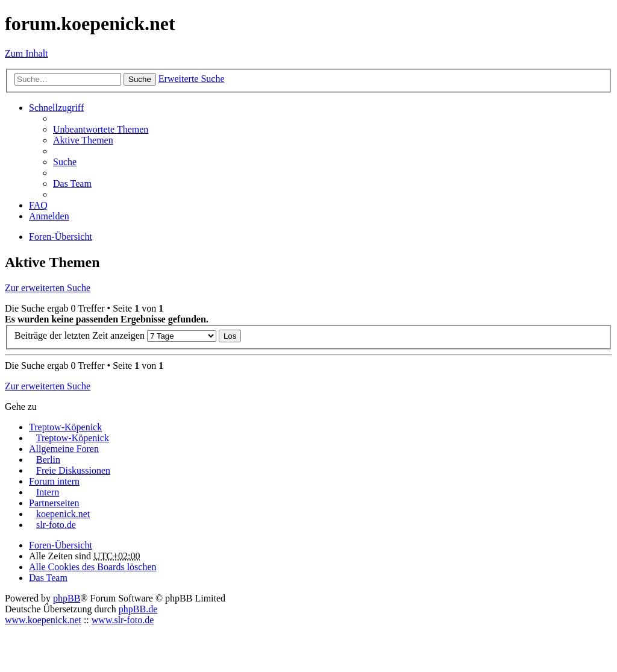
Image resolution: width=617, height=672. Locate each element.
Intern (48, 492)
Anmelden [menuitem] (49, 216)
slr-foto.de (56, 525)
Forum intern (54, 481)
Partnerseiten (54, 503)
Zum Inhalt (27, 53)
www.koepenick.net (43, 620)
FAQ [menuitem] (38, 205)
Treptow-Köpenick (65, 427)
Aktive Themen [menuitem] (83, 140)
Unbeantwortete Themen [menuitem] (101, 129)
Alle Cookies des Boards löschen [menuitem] (93, 567)
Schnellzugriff (56, 108)
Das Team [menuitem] (72, 184)
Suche (140, 79)
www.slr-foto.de (123, 620)
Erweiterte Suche (192, 79)
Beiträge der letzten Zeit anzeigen (115, 335)
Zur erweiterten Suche (48, 288)
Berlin (48, 460)
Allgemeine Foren (64, 449)
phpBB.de (138, 609)
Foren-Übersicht (61, 545)
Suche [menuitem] (65, 162)
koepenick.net (63, 514)
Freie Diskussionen (73, 470)
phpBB (67, 598)
